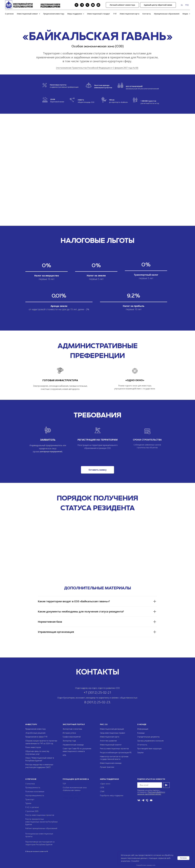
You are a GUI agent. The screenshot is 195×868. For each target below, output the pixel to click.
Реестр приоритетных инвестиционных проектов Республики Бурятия (41, 822)
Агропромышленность (35, 795)
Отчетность (142, 745)
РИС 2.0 (104, 724)
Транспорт (30, 799)
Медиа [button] (185, 14)
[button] (158, 5)
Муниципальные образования (167, 14)
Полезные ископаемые (35, 791)
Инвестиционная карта (129, 14)
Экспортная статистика (72, 729)
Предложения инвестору (54, 14)
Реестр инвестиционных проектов (114, 749)
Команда (141, 733)
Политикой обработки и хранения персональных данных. (151, 793)
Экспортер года (69, 741)
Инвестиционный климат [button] (28, 14)
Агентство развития (108, 741)
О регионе (9, 14)
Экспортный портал (74, 724)
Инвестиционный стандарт (98, 14)
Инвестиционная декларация (112, 729)
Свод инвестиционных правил (112, 733)
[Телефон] (147, 800)
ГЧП (115, 14)
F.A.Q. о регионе (32, 807)
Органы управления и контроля (150, 741)
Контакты (147, 14)
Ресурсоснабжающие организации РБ (116, 753)
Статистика (30, 784)
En (182, 5)
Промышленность (33, 788)
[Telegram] (82, 5)
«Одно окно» (105, 784)
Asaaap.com (155, 851)
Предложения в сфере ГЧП (36, 737)
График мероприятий (72, 737)
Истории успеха (69, 733)
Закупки (140, 753)
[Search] (71, 5)
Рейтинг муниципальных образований (41, 828)
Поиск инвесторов (33, 747)
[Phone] (87, 5)
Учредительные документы (148, 737)
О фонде (142, 724)
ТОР (64, 784)
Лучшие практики (107, 767)
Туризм (28, 803)
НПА (64, 755)
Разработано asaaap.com (146, 865)
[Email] (93, 5)
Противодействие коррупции (149, 749)
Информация (143, 729)
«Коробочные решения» (36, 733)
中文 (187, 5)
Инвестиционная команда (111, 763)
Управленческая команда (73, 745)
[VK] (76, 5)
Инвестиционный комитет (111, 745)
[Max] (98, 5)
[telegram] (143, 800)
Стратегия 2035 (32, 811)
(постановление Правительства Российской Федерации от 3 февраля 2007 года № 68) (97, 68)
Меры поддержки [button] (75, 14)
